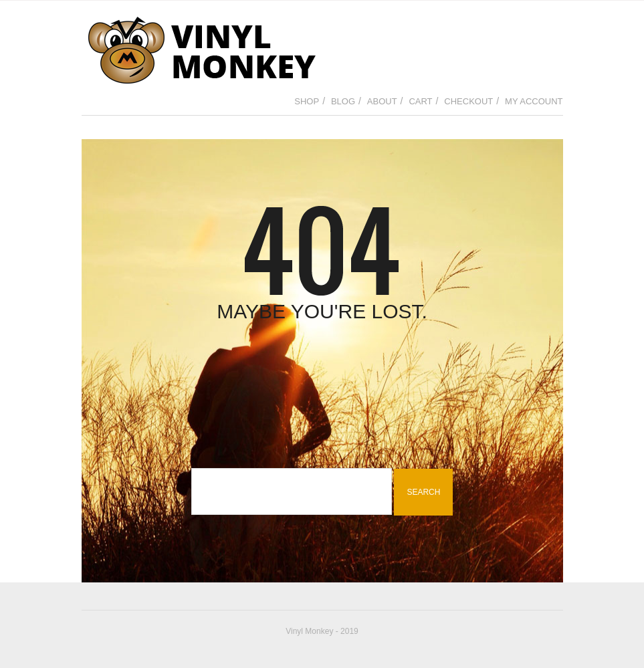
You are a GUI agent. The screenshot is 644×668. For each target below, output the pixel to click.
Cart (420, 101)
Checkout (468, 101)
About (382, 101)
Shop (307, 101)
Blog (343, 101)
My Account (534, 101)
